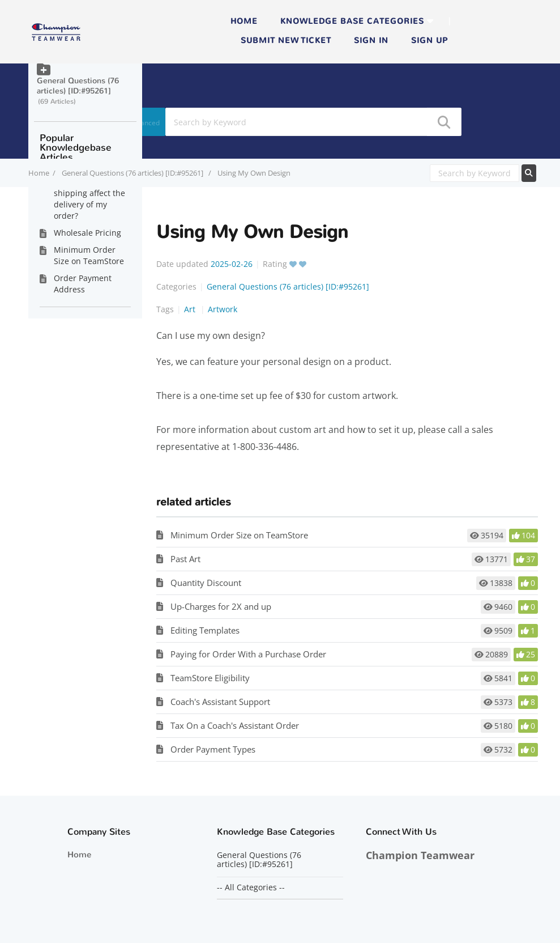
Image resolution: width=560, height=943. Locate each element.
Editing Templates (205, 630)
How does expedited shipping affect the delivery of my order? (92, 199)
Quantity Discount (206, 583)
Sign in (371, 41)
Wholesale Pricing (87, 233)
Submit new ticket (286, 41)
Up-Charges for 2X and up (221, 606)
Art (191, 309)
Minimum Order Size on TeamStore (239, 535)
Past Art (185, 559)
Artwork (223, 309)
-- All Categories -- (251, 887)
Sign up (429, 41)
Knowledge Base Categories (352, 21)
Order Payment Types (213, 749)
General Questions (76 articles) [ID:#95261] (133, 173)
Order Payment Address (83, 284)
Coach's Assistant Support (220, 702)
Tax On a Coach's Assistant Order (235, 725)
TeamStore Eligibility (210, 678)
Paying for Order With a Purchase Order (248, 654)
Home (244, 21)
